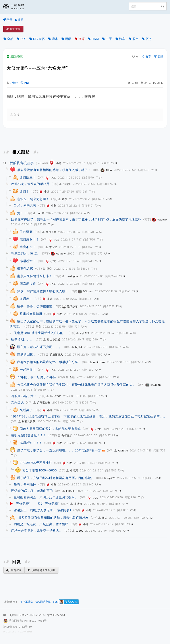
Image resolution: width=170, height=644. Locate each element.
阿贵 (36, 327)
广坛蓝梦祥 (42, 402)
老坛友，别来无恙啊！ (33, 199)
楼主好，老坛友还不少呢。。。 (40, 347)
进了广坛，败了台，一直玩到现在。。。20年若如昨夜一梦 (59, 450)
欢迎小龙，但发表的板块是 (30, 184)
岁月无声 (49, 232)
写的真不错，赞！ (24, 396)
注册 (19, 20)
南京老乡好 (28, 283)
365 (55, 602)
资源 (81, 39)
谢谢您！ (26, 299)
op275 (109, 478)
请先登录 (14, 570)
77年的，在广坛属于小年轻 (37, 377)
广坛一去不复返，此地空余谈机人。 (37, 530)
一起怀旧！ (28, 369)
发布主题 (13, 29)
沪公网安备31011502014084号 (28, 621)
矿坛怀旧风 (54, 355)
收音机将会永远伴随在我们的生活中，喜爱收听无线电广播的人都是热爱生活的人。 (76, 385)
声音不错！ (28, 247)
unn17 (39, 213)
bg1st (77, 347)
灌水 (55, 39)
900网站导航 (43, 602)
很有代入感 (25, 268)
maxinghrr (70, 276)
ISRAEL (69, 491)
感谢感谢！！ (29, 239)
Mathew (159, 220)
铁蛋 (63, 199)
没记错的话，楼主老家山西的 (32, 491)
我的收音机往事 (22, 163)
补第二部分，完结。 (26, 253)
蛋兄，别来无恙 (25, 205)
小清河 (13, 83)
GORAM (121, 450)
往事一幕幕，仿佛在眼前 (35, 306)
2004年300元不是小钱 (36, 463)
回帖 (159, 57)
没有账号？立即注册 (41, 570)
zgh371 (83, 333)
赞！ (20, 213)
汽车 (122, 39)
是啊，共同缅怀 (25, 484)
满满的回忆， (27, 354)
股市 (135, 39)
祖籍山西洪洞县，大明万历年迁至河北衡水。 (46, 497)
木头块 (51, 247)
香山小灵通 (52, 339)
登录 (8, 20)
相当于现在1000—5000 (40, 470)
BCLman (86, 291)
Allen (106, 170)
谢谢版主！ (28, 177)
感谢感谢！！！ (31, 443)
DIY (23, 39)
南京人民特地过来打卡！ (35, 276)
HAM (95, 39)
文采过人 (17, 402)
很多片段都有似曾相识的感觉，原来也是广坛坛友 (53, 518)
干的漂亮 (26, 232)
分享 (146, 57)
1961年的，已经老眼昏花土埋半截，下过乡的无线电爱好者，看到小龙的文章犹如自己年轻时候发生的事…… (88, 416)
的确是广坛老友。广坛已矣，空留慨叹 (41, 524)
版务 (149, 39)
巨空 (47, 269)
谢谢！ (25, 191)
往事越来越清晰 (31, 314)
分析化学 (65, 435)
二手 (109, 39)
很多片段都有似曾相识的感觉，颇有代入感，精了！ (54, 170)
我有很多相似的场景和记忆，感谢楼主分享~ (48, 362)
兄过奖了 (26, 410)
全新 (70, 377)
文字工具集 (27, 602)
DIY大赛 (39, 39)
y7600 (78, 531)
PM (25, 83)
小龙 (55, 163)
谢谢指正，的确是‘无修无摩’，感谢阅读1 (42, 510)
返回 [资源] (15, 57)
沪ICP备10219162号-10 (17, 627)
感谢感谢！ (28, 261)
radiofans (97, 362)
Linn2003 (54, 396)
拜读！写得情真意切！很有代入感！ (43, 291)
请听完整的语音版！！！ (29, 435)
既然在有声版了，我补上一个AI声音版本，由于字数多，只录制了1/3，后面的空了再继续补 (76, 219)
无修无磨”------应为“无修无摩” (38, 504)
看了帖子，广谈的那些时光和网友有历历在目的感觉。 (56, 478)
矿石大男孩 (27, 421)
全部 (10, 39)
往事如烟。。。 (22, 339)
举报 (15, 115)
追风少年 (70, 306)
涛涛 (103, 518)
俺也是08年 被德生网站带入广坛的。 (40, 333)
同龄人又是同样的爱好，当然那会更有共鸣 (50, 429)
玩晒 (68, 39)
